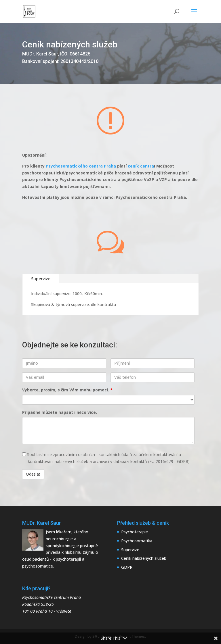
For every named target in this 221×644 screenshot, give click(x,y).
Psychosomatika (137, 541)
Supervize (41, 279)
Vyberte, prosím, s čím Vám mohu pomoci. (67, 390)
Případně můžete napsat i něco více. (60, 412)
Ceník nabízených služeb (144, 558)
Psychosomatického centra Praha (81, 166)
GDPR (127, 567)
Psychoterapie (135, 532)
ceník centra (141, 166)
